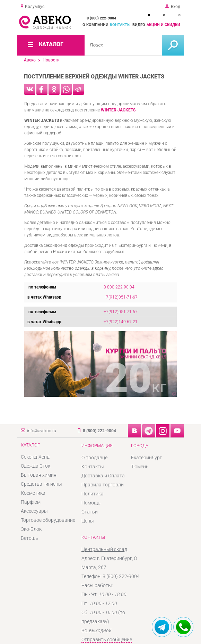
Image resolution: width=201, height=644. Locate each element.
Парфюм (31, 502)
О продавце (94, 458)
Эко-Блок (31, 529)
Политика (93, 494)
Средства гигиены (41, 484)
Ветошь (29, 538)
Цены (88, 521)
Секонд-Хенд (35, 457)
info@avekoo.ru (42, 431)
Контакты (120, 25)
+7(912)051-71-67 (121, 297)
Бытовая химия (39, 475)
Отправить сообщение (107, 639)
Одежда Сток (36, 466)
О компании (95, 25)
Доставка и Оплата (103, 476)
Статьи (90, 512)
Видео (139, 25)
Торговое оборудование (48, 520)
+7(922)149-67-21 (121, 322)
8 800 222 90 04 (119, 287)
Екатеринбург (146, 458)
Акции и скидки (163, 25)
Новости (51, 60)
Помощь (91, 503)
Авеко (30, 60)
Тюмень (140, 467)
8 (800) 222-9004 (101, 18)
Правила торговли (103, 485)
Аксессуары (34, 511)
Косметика (33, 493)
